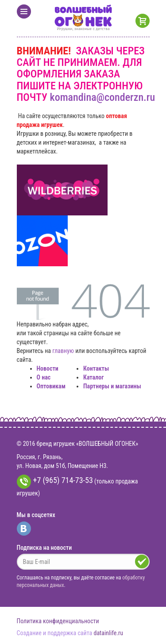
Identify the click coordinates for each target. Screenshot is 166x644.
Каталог (93, 377)
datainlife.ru (108, 633)
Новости (48, 368)
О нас (44, 377)
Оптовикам (51, 386)
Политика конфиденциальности (58, 621)
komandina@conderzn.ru (103, 97)
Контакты (96, 368)
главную (63, 351)
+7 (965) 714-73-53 (55, 482)
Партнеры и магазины (112, 386)
